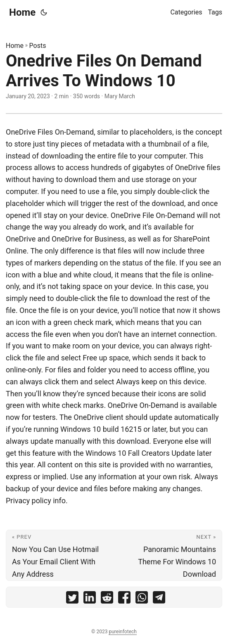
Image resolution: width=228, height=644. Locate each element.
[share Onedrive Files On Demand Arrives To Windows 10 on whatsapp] (142, 599)
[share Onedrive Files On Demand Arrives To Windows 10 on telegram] (159, 599)
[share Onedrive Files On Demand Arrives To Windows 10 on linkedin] (90, 599)
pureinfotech (122, 632)
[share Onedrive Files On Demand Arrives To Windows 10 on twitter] (72, 599)
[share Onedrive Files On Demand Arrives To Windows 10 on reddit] (107, 599)
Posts (38, 46)
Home (22, 12)
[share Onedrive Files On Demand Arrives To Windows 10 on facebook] (124, 599)
